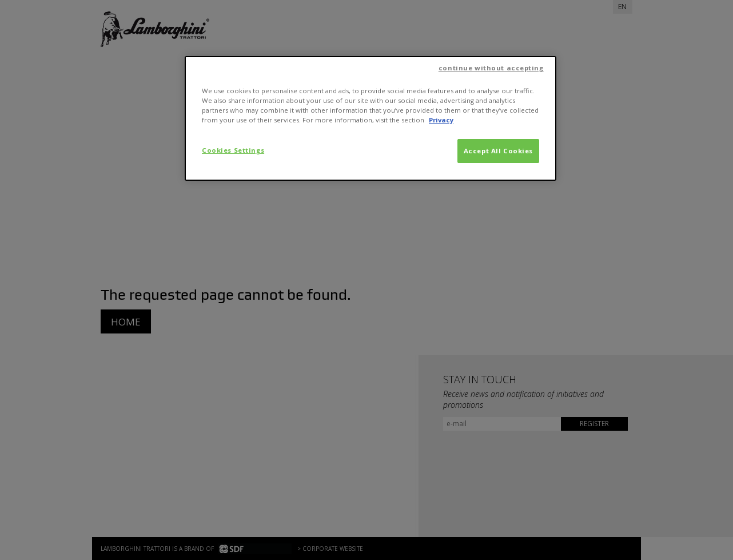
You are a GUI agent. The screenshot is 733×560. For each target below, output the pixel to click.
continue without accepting (491, 68)
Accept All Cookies (498, 151)
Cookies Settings (233, 150)
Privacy (441, 120)
